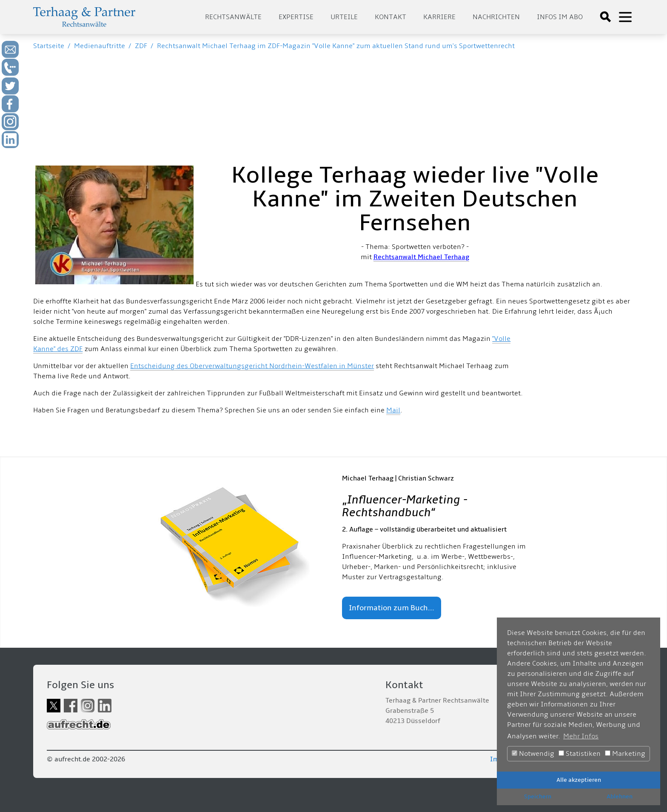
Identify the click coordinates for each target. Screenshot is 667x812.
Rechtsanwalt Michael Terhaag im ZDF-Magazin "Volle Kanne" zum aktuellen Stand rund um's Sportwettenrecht (336, 46)
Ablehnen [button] (620, 796)
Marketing (625, 754)
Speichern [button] (538, 796)
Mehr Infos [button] (581, 736)
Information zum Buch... (392, 608)
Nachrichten (496, 17)
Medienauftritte (100, 46)
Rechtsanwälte (233, 17)
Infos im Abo (560, 17)
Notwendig (533, 754)
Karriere (439, 17)
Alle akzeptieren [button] (579, 780)
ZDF (141, 46)
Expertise (296, 17)
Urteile (344, 17)
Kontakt (391, 17)
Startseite (49, 46)
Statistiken (580, 754)
